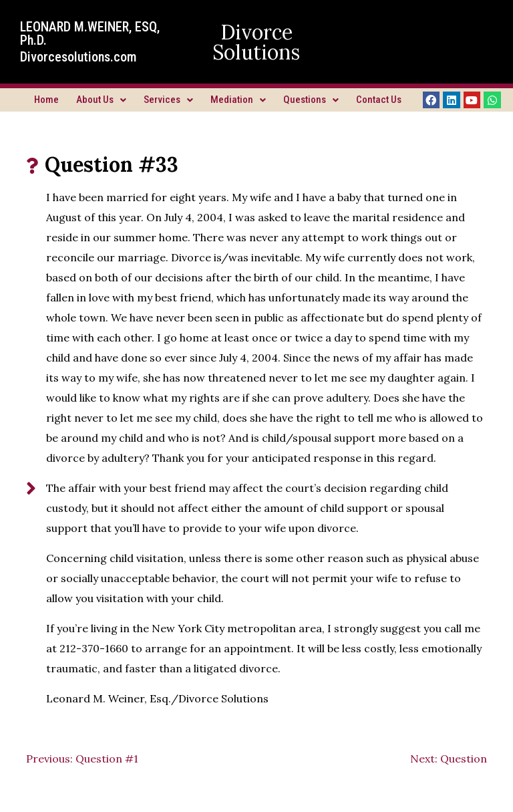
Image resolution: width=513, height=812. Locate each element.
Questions (311, 100)
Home (46, 100)
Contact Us (379, 100)
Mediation (238, 100)
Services (168, 100)
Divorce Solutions (256, 42)
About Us (101, 100)
